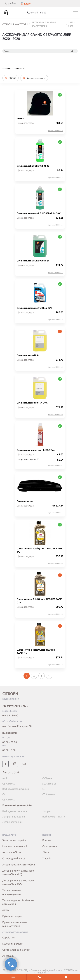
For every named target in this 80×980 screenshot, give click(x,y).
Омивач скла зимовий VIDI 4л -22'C (34, 308)
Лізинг (46, 852)
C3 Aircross (49, 794)
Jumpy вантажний (13, 822)
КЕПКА (20, 119)
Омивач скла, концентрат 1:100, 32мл (36, 450)
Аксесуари (8, 956)
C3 (44, 789)
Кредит (47, 840)
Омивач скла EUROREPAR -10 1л (33, 166)
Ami (5, 778)
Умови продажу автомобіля (19, 865)
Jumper (47, 811)
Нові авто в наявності (15, 846)
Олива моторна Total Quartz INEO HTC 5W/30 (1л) (39, 601)
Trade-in (47, 858)
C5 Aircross (9, 784)
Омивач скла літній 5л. (28, 355)
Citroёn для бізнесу (14, 858)
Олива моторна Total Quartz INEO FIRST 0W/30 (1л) (37, 651)
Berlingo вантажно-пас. (15, 811)
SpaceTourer (49, 784)
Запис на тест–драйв (14, 840)
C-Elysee (47, 778)
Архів (6, 910)
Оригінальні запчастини (16, 950)
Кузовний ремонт (13, 944)
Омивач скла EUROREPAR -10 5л (33, 261)
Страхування (50, 846)
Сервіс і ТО (9, 937)
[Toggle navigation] (75, 13)
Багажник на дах (25, 501)
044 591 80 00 (10, 715)
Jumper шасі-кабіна (14, 817)
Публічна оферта (12, 916)
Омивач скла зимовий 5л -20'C (32, 403)
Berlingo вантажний (54, 817)
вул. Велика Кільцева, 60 (17, 726)
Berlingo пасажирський (16, 789)
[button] (26, 4)
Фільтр (11, 78)
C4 (4, 794)
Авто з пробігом (12, 852)
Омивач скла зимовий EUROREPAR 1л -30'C (39, 213)
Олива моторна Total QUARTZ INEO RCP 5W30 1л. (40, 550)
